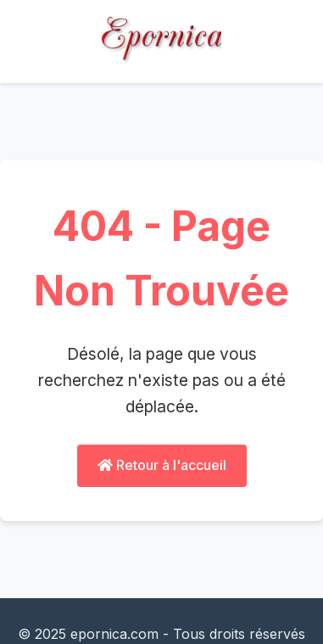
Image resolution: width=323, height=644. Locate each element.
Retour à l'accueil (162, 465)
